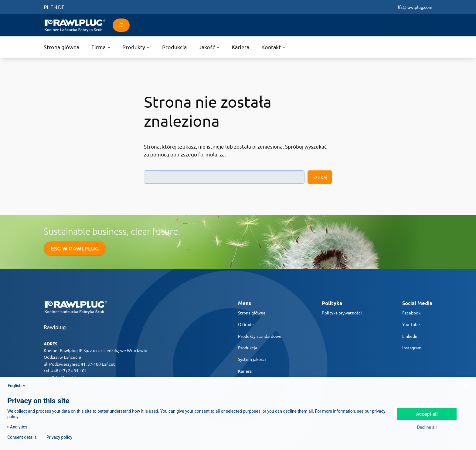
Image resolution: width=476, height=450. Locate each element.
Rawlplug (55, 327)
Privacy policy (59, 437)
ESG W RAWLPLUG (75, 248)
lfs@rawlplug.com (415, 7)
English (17, 386)
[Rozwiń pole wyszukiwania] (121, 25)
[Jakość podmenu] (209, 47)
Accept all (427, 414)
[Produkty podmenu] (136, 47)
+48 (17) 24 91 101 (69, 371)
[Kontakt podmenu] (273, 47)
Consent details (22, 437)
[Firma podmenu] (101, 47)
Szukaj (320, 177)
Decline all (427, 427)
